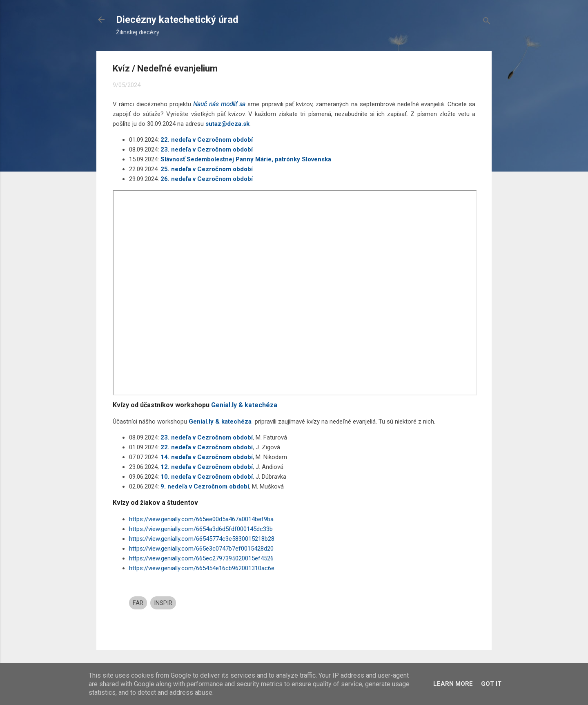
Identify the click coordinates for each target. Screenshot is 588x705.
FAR (138, 603)
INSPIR (163, 603)
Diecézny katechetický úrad (177, 20)
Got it (491, 684)
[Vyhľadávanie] (487, 22)
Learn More (453, 684)
